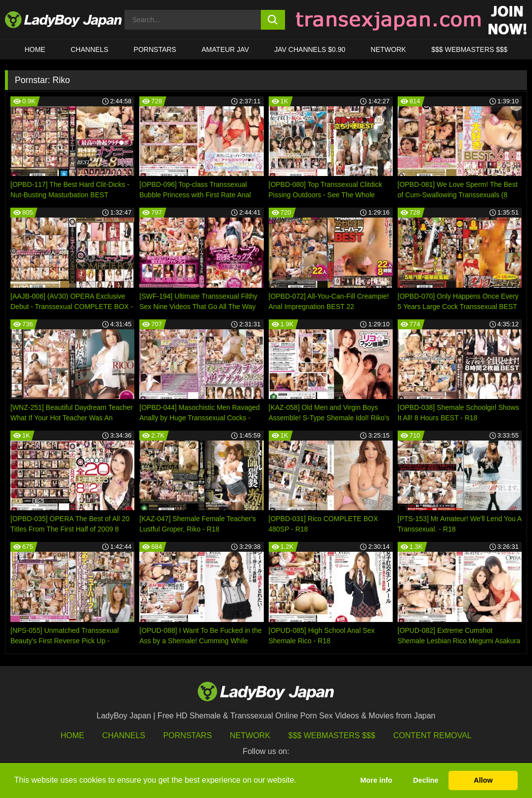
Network (388, 49)
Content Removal (432, 735)
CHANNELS (89, 49)
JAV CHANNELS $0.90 (310, 49)
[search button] (273, 20)
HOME (35, 49)
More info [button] (376, 780)
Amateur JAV (225, 49)
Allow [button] (483, 780)
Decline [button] (426, 780)
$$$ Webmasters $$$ (332, 735)
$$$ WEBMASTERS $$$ (469, 49)
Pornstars (155, 49)
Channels (124, 735)
